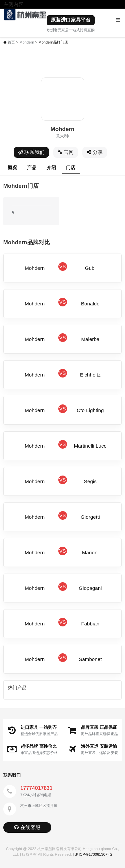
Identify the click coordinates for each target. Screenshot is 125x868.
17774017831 (36, 788)
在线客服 (27, 827)
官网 (66, 152)
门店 (71, 167)
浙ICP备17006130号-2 (94, 854)
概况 (12, 167)
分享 (95, 152)
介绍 (51, 167)
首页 (11, 42)
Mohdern (27, 42)
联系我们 (31, 152)
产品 (32, 167)
